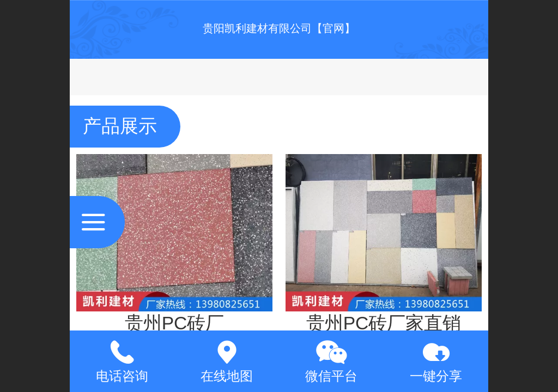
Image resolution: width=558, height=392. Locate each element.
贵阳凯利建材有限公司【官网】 (279, 28)
